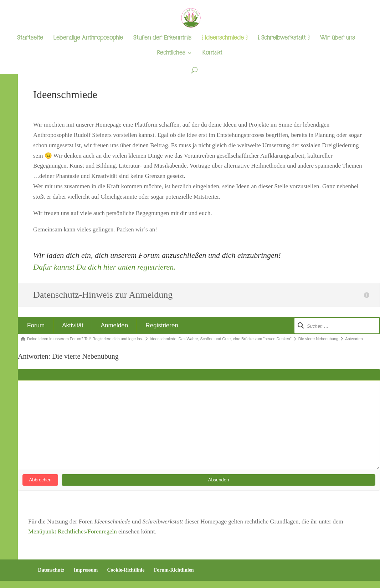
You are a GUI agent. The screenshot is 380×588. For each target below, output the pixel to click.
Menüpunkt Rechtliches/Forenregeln (73, 531)
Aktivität (73, 325)
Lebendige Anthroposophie (88, 39)
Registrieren (162, 325)
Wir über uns (337, 39)
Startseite (30, 39)
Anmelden (115, 325)
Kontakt (212, 54)
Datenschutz (51, 570)
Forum (36, 325)
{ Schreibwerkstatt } (284, 39)
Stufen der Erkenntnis (162, 39)
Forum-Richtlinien (174, 570)
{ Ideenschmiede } (224, 39)
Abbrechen (40, 480)
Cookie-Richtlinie (126, 570)
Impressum (86, 570)
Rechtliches (171, 54)
